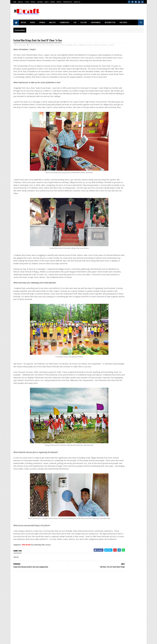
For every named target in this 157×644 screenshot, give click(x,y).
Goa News (50, 45)
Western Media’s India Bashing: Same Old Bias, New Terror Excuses (128, 443)
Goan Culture (60, 45)
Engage (47, 2)
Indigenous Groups (85, 45)
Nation (24, 22)
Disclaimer (23, 628)
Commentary (65, 22)
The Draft (26, 586)
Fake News (40, 2)
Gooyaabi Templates (15, 640)
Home (15, 2)
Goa (44, 45)
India (75, 45)
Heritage (69, 45)
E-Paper (27, 2)
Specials (33, 2)
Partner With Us (68, 2)
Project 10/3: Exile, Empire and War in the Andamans (122, 246)
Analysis (52, 22)
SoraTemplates (14, 640)
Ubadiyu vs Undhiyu (121, 499)
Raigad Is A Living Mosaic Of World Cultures (129, 321)
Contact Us (77, 2)
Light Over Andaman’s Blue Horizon (126, 456)
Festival (39, 45)
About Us (20, 2)
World (33, 22)
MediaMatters (110, 22)
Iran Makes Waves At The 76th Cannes (127, 409)
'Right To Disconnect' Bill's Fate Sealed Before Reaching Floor (127, 380)
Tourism (25, 48)
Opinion (42, 22)
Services (59, 2)
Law (75, 22)
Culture (84, 22)
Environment (96, 22)
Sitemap (22, 632)
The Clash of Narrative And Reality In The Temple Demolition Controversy (128, 292)
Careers (53, 2)
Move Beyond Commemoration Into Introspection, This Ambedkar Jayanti (127, 307)
